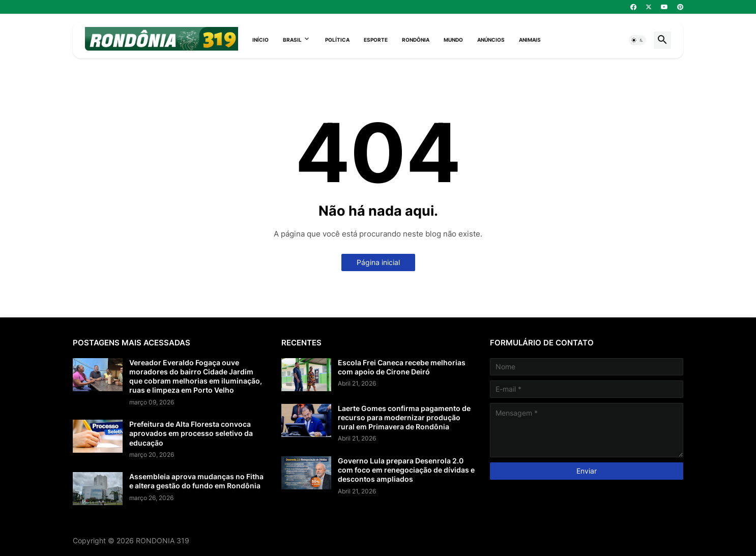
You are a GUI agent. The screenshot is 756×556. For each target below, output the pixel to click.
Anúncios (491, 40)
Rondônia (416, 40)
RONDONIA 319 (163, 540)
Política (337, 40)
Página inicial (378, 262)
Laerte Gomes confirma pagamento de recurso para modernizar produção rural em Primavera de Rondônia (404, 417)
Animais (530, 40)
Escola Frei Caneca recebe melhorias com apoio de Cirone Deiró (402, 367)
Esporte (376, 40)
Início (260, 40)
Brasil (292, 40)
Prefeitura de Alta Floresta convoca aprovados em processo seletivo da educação (191, 433)
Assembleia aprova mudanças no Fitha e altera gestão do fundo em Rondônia (196, 481)
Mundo (453, 40)
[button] (637, 40)
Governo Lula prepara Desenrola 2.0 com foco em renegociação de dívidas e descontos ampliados (406, 470)
